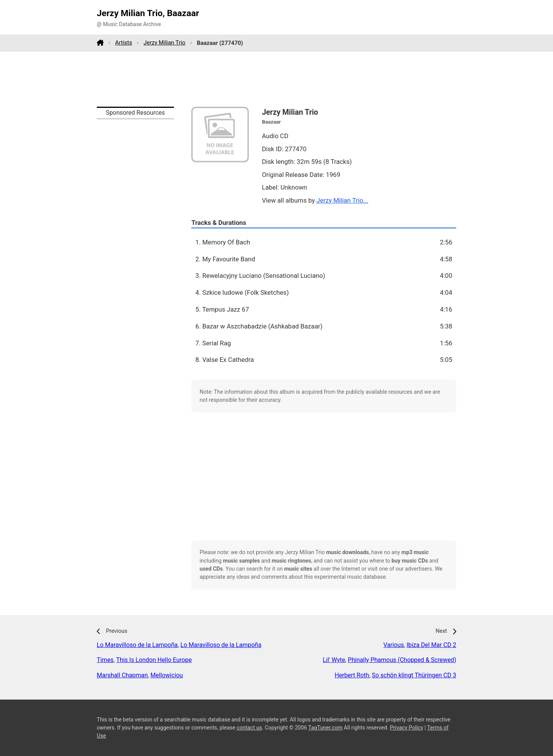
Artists (124, 43)
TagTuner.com (325, 728)
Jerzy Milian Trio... (342, 200)
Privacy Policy (406, 728)
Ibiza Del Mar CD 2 (431, 645)
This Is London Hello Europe (154, 660)
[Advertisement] (276, 79)
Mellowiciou (167, 675)
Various (393, 645)
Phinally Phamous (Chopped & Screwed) (402, 660)
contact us (249, 728)
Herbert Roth (352, 675)
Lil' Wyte (334, 660)
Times (105, 660)
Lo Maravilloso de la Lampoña (137, 645)
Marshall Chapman (122, 675)
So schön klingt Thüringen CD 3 (414, 675)
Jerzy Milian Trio (165, 43)
